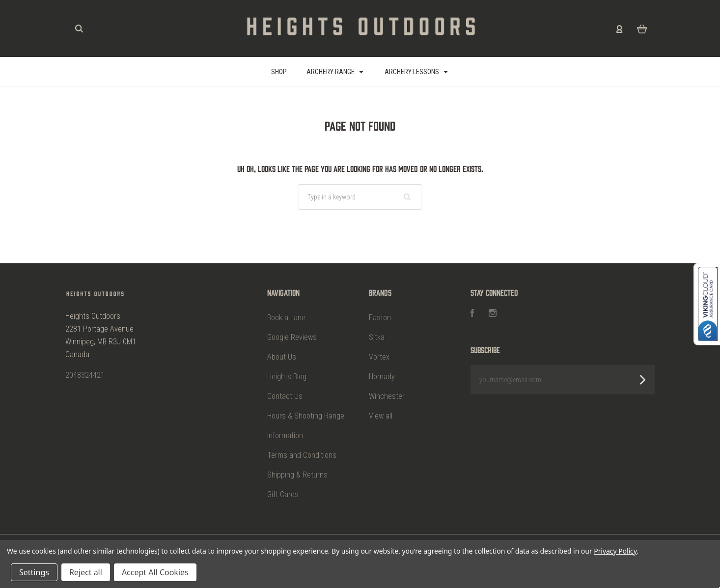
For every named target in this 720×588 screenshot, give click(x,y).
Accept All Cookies (155, 572)
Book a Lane (286, 318)
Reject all (86, 572)
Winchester (387, 396)
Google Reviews (292, 337)
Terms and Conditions (302, 455)
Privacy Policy (615, 551)
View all (381, 416)
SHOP (279, 72)
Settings (34, 572)
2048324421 (85, 375)
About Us (282, 357)
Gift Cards (283, 494)
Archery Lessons (416, 72)
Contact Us (285, 396)
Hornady (382, 377)
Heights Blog (287, 377)
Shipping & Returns (297, 475)
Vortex (379, 357)
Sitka (377, 337)
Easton (380, 318)
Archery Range (335, 72)
